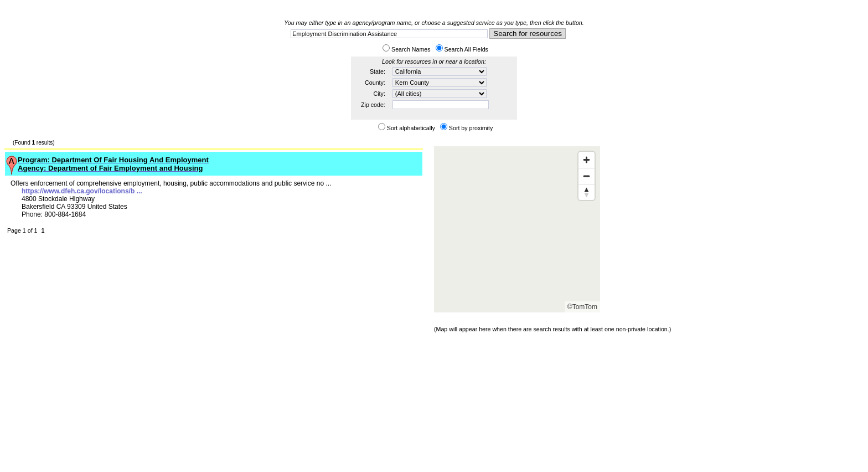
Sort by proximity (471, 128)
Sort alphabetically (411, 128)
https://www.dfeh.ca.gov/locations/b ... (82, 191)
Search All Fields (466, 49)
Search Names (411, 49)
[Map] (517, 229)
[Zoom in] (587, 160)
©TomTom (582, 307)
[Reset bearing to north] (587, 192)
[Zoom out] (587, 176)
